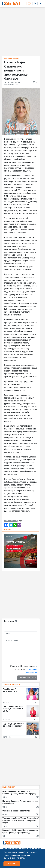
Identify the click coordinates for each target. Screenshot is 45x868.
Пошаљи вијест (27, 848)
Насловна (6, 848)
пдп (20, 521)
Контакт (37, 848)
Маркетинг (15, 848)
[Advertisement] (22, 32)
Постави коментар (27, 678)
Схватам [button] (12, 864)
